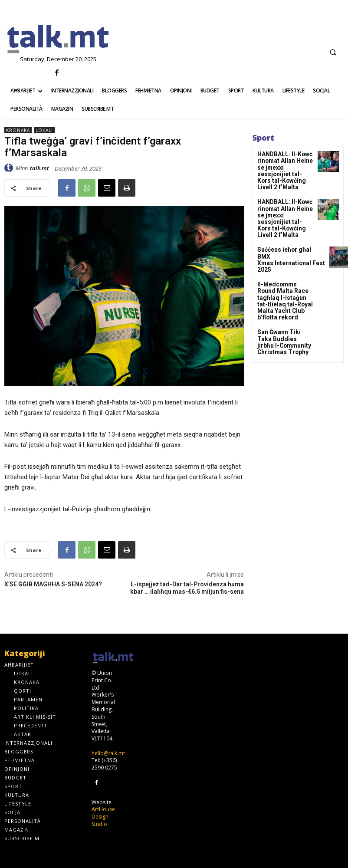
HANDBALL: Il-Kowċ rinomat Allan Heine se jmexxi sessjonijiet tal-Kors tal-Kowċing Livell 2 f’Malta (285, 166)
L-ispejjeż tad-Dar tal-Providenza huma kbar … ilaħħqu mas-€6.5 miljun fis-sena (187, 588)
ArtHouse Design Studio (103, 816)
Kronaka (18, 130)
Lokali (44, 130)
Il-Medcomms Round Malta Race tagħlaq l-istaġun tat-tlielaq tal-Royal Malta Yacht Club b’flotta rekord (285, 274)
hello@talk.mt (108, 753)
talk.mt (39, 168)
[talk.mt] (58, 39)
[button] (333, 52)
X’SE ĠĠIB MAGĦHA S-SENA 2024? (53, 584)
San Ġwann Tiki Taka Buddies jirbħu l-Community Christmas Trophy (285, 309)
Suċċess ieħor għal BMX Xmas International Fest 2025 (287, 239)
